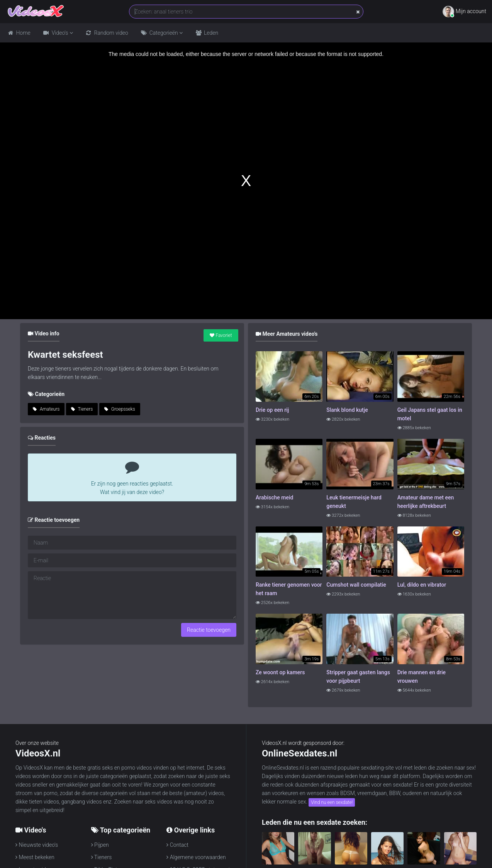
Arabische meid (274, 497)
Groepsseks (120, 409)
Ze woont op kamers (280, 672)
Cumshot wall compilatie (356, 585)
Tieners (82, 409)
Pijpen (100, 845)
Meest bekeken (35, 857)
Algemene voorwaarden (196, 857)
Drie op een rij (272, 410)
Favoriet (221, 335)
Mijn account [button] (464, 12)
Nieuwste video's (37, 845)
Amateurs (46, 409)
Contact (177, 845)
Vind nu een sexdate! (332, 802)
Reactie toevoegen (209, 630)
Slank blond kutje (347, 410)
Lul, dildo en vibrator (422, 585)
